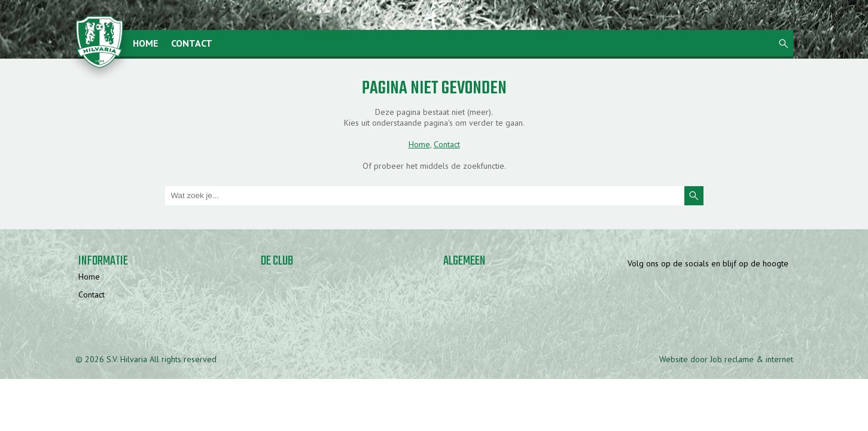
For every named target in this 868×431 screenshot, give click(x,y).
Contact (192, 43)
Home (145, 43)
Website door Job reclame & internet (726, 359)
